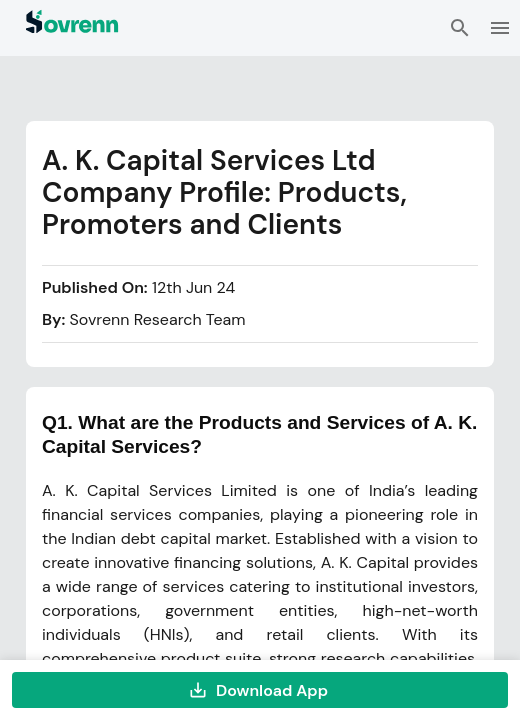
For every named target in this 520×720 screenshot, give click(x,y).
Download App (260, 690)
